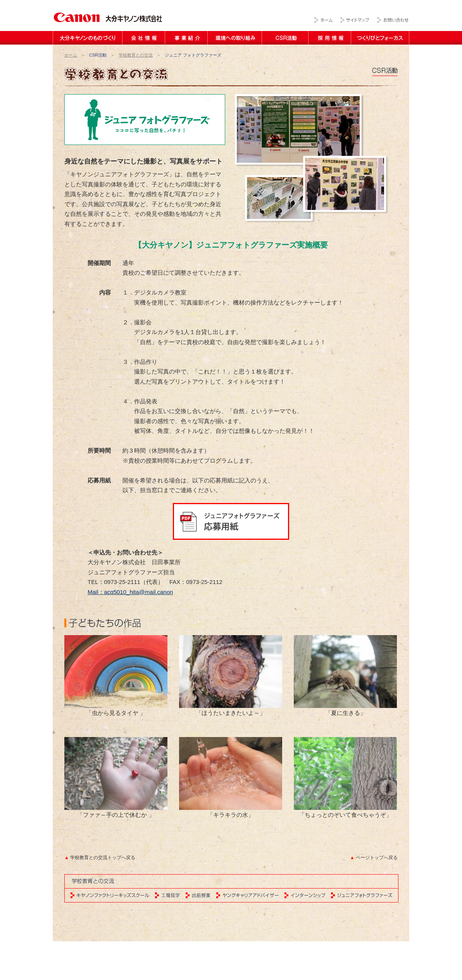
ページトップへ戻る (377, 858)
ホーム (71, 55)
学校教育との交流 (136, 55)
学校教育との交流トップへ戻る (103, 858)
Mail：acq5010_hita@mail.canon (130, 592)
